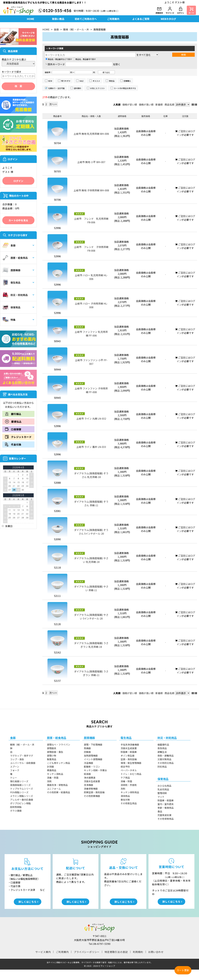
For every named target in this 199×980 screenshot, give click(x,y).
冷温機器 (88, 763)
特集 (9, 320)
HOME (31, 19)
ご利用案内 (113, 19)
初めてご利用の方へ (86, 19)
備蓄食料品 (163, 745)
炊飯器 (87, 752)
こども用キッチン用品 (58, 763)
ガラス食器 (16, 811)
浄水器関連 (90, 778)
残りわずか (66, 81)
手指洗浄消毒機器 (130, 745)
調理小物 (52, 756)
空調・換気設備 (129, 759)
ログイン (18, 181)
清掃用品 (125, 796)
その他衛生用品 (129, 803)
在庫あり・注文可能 (56, 88)
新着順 (159, 104)
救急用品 (162, 748)
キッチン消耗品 (55, 774)
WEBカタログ (168, 19)
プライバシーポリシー (87, 952)
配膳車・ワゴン (92, 767)
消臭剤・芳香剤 (129, 785)
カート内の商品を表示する (125, 88)
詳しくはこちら (28, 902)
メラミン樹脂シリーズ (22, 796)
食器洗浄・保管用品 (57, 785)
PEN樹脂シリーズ (19, 792)
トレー (14, 778)
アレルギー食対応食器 (22, 800)
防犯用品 (162, 767)
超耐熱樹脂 (16, 807)
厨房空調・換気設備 (94, 792)
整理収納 (162, 793)
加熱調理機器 (91, 756)
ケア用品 (125, 778)
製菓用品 (52, 759)
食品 (160, 811)
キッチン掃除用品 (130, 792)
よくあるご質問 (141, 19)
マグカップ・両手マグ (22, 756)
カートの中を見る (18, 220)
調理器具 (52, 748)
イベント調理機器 (93, 759)
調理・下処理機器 (93, 745)
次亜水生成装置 (92, 781)
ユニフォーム (54, 789)
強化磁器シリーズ (19, 781)
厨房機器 (11, 270)
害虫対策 (125, 800)
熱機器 (87, 748)
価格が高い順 (146, 104)
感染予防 (125, 767)
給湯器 (87, 774)
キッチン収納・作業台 (95, 770)
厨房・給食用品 (15, 258)
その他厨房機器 (92, 796)
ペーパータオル (129, 770)
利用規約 (138, 952)
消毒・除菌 (53, 778)
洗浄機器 (88, 785)
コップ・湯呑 (17, 759)
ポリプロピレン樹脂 (20, 803)
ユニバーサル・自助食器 (23, 763)
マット (161, 797)
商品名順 (169, 104)
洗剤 (49, 781)
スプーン (15, 767)
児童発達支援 (164, 815)
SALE (82, 81)
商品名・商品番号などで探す (59, 59)
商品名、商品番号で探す (84, 59)
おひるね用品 (164, 786)
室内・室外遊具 (166, 804)
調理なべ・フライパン (59, 745)
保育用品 (11, 307)
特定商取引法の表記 (116, 952)
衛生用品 (11, 283)
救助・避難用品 (166, 756)
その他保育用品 (166, 819)
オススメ (96, 81)
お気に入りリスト (98, 88)
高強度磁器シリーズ (20, 785)
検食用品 (52, 770)
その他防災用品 (166, 763)
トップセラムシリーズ (22, 789)
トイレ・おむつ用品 (131, 774)
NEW (50, 81)
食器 (9, 245)
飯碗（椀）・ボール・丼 (76, 29)
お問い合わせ (156, 952)
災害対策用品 (164, 759)
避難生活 (162, 752)
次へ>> (53, 104)
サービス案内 (43, 952)
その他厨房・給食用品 (58, 792)
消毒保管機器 (91, 789)
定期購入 (127, 81)
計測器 (50, 767)
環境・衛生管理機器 (131, 763)
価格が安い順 (130, 104)
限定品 (112, 81)
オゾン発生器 (128, 756)
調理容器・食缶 (55, 752)
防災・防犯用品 (15, 295)
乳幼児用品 (163, 789)
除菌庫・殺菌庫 (129, 752)
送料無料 (77, 88)
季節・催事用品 (166, 808)
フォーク (15, 770)
